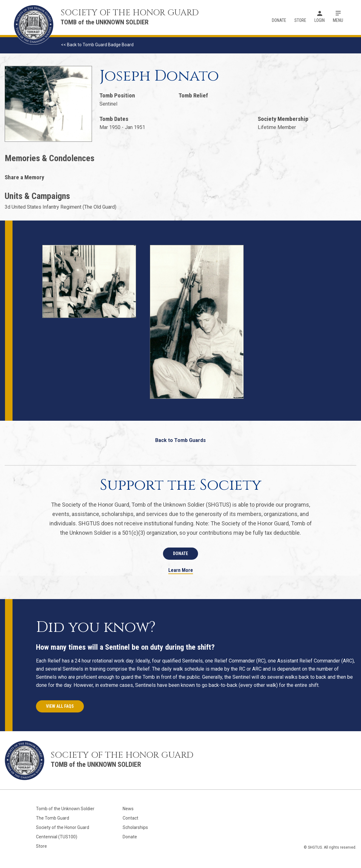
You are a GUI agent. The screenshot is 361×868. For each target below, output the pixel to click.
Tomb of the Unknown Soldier (65, 809)
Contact (130, 818)
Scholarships (135, 827)
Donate (279, 20)
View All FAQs (60, 706)
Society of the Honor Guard (63, 827)
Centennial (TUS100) (57, 837)
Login (320, 20)
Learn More (181, 570)
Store (300, 20)
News (128, 809)
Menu (338, 20)
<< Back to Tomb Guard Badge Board (97, 45)
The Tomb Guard (53, 818)
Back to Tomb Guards (181, 440)
